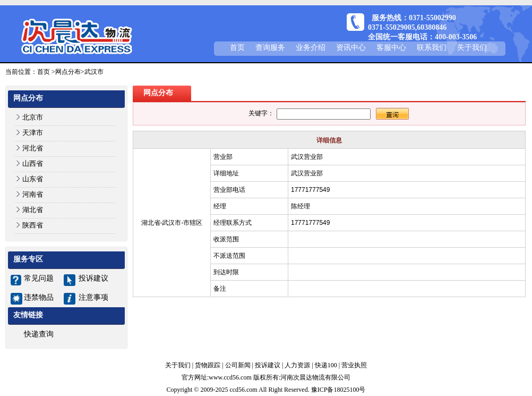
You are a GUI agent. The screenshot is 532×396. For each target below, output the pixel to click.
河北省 (33, 148)
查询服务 (270, 48)
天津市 (33, 133)
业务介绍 (311, 48)
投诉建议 (93, 278)
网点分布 (68, 72)
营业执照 (354, 365)
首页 (237, 48)
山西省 (33, 163)
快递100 (326, 365)
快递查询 (39, 334)
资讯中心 (351, 48)
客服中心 (391, 48)
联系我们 (432, 48)
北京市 (33, 117)
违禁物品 (39, 297)
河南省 (33, 194)
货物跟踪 (208, 365)
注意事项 (93, 297)
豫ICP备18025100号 (338, 390)
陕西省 (33, 225)
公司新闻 (238, 365)
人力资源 (297, 365)
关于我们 (472, 48)
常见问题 (39, 278)
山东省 (33, 179)
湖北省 (33, 210)
